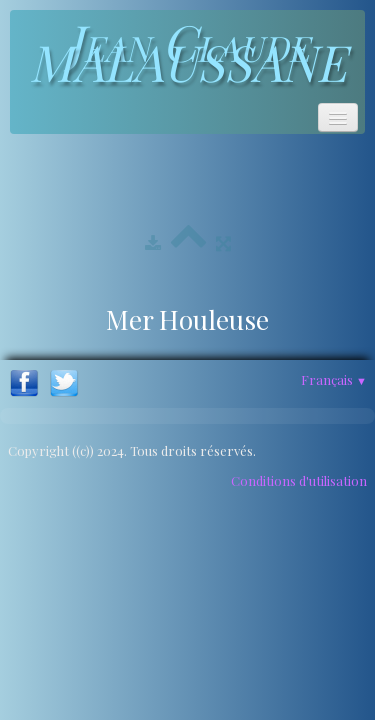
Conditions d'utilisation (299, 480)
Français (334, 379)
